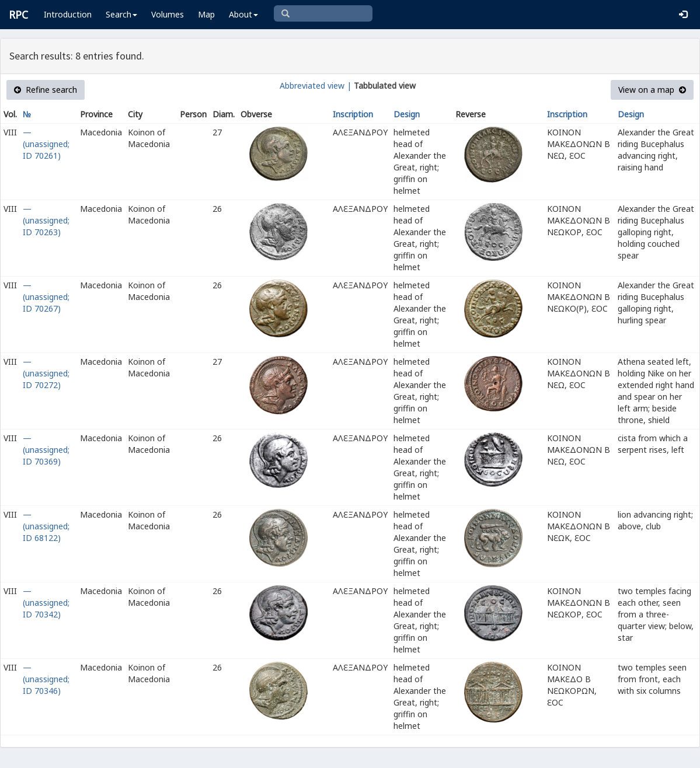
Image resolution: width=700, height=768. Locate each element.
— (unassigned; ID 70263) (46, 220)
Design (407, 114)
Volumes (168, 14)
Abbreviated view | (316, 85)
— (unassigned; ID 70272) (46, 373)
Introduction (68, 14)
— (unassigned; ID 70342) (46, 603)
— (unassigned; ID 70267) (46, 297)
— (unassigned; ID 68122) (46, 526)
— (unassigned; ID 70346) (46, 679)
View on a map (652, 90)
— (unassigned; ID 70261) (46, 144)
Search (121, 14)
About (243, 14)
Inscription (353, 114)
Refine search (46, 90)
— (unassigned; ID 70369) (46, 450)
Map (206, 14)
